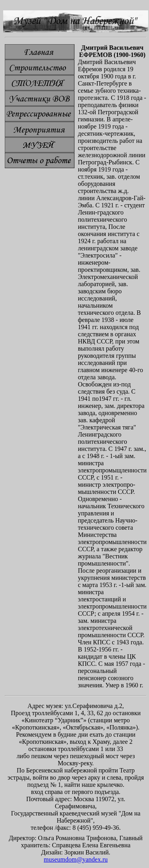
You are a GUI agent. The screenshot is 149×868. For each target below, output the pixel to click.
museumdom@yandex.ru (76, 859)
